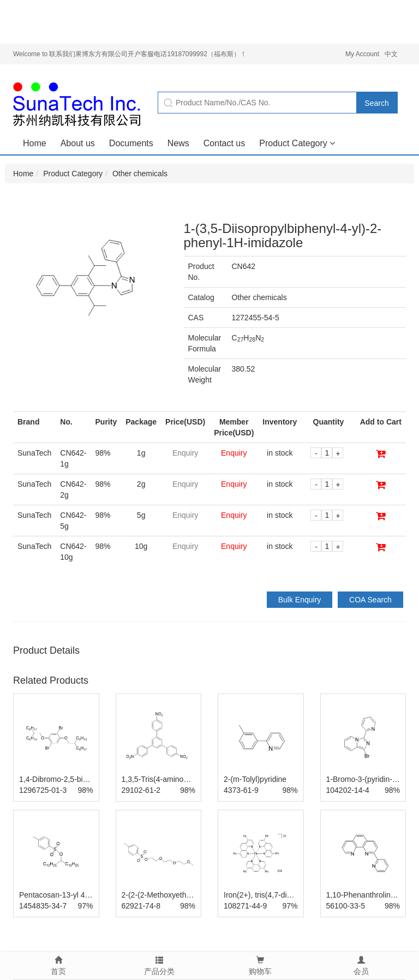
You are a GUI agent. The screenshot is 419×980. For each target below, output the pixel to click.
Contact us (224, 143)
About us (78, 143)
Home (35, 143)
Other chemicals (140, 174)
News (178, 143)
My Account (362, 54)
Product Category (297, 143)
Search (376, 103)
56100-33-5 (346, 906)
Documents (131, 143)
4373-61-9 (241, 790)
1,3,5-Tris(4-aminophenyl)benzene (180, 779)
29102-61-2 (141, 790)
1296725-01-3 (43, 790)
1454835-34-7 (43, 906)
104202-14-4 (348, 790)
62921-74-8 (141, 906)
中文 (391, 54)
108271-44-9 (245, 906)
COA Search (370, 600)
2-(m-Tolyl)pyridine (255, 779)
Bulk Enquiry (300, 600)
